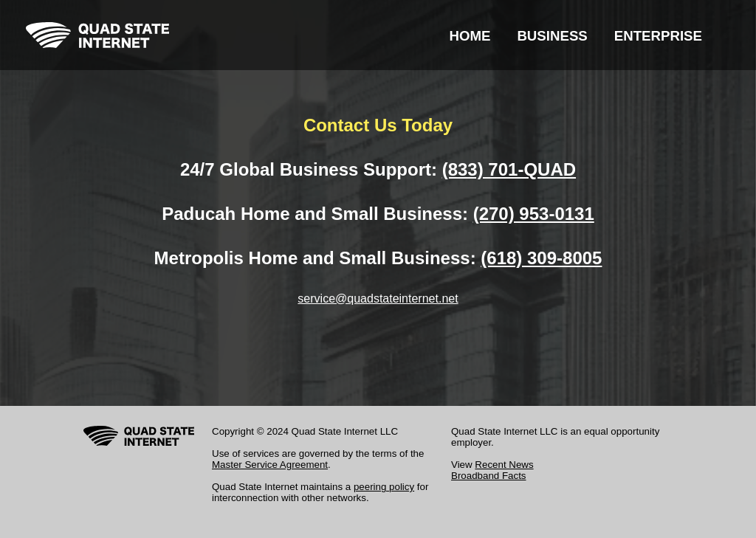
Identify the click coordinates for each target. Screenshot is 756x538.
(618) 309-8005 (541, 258)
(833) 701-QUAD (509, 169)
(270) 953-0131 (534, 214)
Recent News (504, 465)
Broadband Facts (489, 476)
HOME (470, 36)
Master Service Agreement (270, 465)
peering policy (384, 487)
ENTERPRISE (658, 36)
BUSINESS (552, 36)
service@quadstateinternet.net (378, 299)
